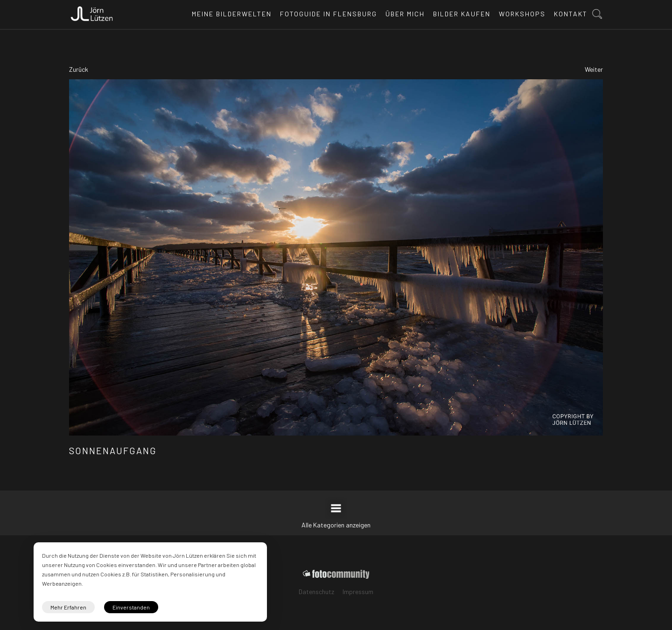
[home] (92, 11)
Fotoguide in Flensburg (329, 14)
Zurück (79, 69)
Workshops (522, 14)
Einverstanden (131, 607)
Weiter (594, 69)
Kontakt (571, 14)
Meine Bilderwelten (232, 14)
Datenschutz (316, 592)
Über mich (405, 14)
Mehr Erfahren (68, 607)
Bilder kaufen (462, 14)
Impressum (358, 592)
